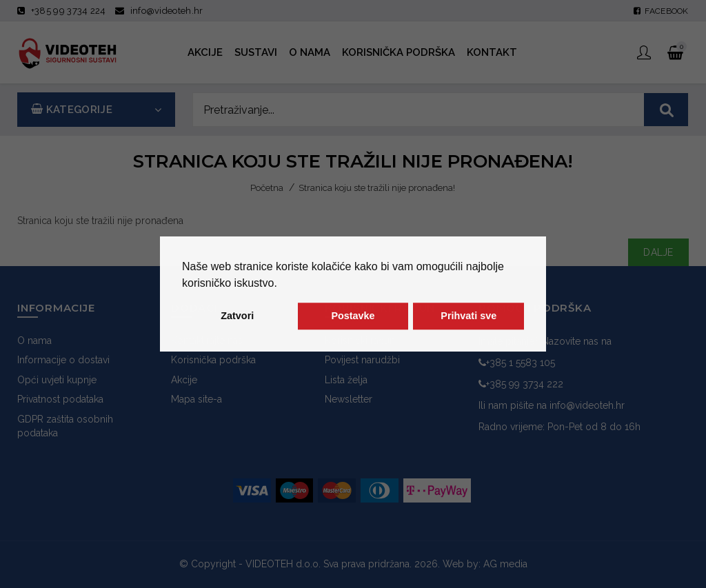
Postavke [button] (353, 316)
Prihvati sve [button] (468, 316)
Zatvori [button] (237, 316)
